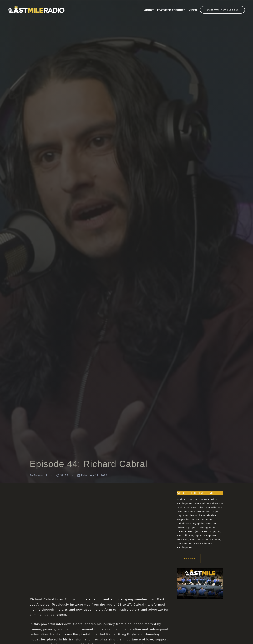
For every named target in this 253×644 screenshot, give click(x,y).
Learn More (189, 558)
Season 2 (41, 475)
